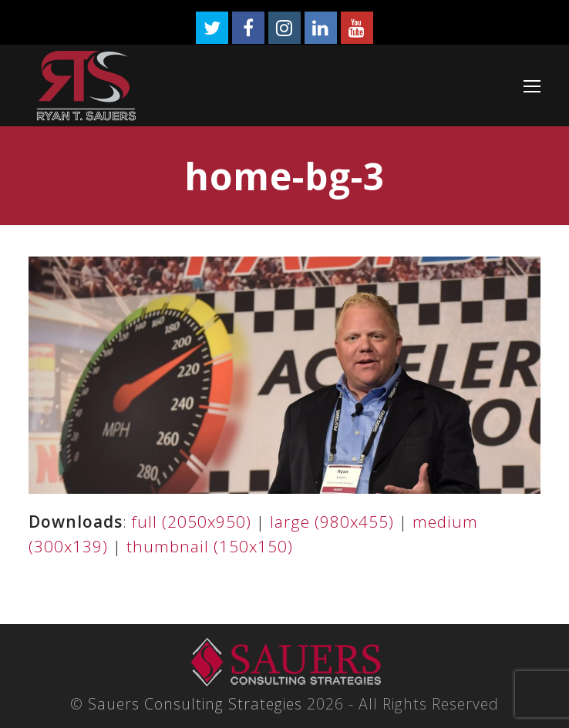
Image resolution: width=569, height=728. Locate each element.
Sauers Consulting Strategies (195, 704)
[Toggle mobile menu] (532, 86)
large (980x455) (332, 522)
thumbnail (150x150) (210, 546)
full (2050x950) (192, 522)
